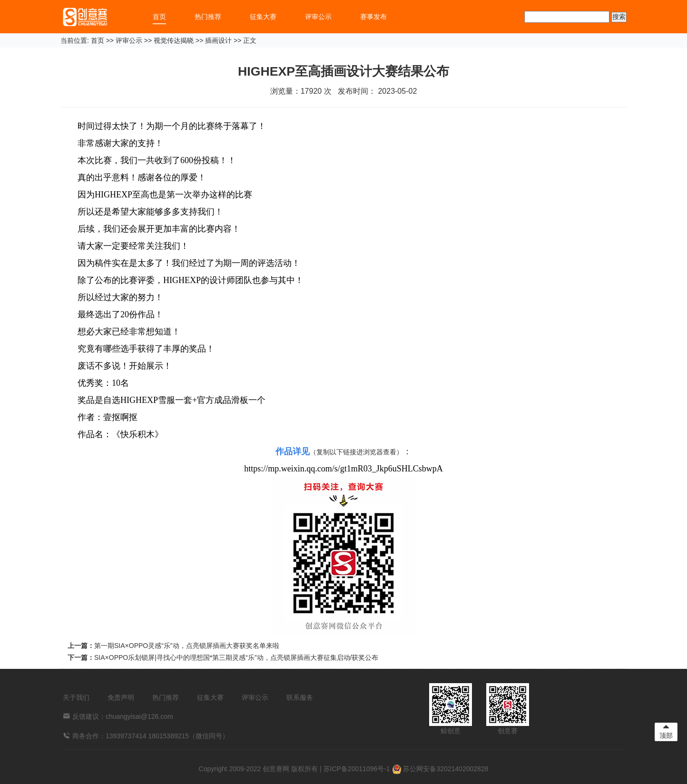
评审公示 (318, 17)
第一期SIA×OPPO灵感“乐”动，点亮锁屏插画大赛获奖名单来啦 (187, 646)
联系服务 (300, 697)
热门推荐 (208, 17)
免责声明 (121, 697)
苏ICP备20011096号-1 (357, 769)
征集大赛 (263, 17)
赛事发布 (373, 17)
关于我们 (76, 697)
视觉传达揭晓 (174, 40)
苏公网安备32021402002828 (440, 769)
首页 (159, 17)
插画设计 (218, 40)
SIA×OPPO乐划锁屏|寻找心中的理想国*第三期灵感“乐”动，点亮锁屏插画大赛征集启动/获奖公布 (236, 657)
